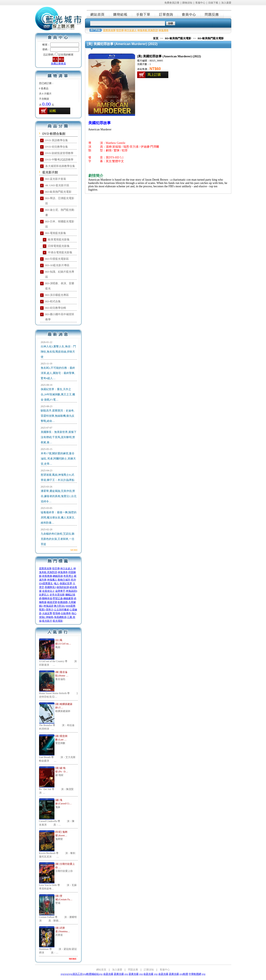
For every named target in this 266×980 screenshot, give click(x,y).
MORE (74, 550)
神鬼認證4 (71, 591)
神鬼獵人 (52, 580)
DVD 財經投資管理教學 (59, 153)
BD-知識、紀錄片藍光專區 (60, 274)
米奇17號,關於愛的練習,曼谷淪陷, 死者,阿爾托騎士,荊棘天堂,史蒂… (58, 459)
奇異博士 (68, 576)
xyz (62, 974)
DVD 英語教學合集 (57, 140)
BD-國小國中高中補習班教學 (60, 317)
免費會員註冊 (172, 3)
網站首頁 (98, 14)
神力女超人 (66, 568)
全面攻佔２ (48, 591)
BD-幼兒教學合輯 (56, 308)
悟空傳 (56, 568)
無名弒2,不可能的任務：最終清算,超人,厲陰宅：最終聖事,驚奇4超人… (58, 373)
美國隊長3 (50, 587)
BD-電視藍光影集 (56, 233)
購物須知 (187, 3)
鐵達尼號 (52, 602)
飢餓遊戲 (63, 602)
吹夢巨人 (44, 595)
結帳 (53, 111)
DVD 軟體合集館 (54, 134)
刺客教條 (47, 576)
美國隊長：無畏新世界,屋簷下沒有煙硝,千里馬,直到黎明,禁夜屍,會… (59, 437)
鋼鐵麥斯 (68, 598)
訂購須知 (149, 970)
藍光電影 (58, 621)
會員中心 (190, 14)
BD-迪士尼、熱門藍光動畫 (60, 212)
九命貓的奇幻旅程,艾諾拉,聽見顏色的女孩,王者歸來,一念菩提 (58, 539)
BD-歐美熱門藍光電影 (58, 192)
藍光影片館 (50, 172)
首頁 (156, 38)
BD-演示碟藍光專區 (57, 295)
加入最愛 (226, 3)
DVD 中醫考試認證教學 (59, 160)
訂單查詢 (167, 14)
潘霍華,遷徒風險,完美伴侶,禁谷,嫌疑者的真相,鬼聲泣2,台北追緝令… (59, 496)
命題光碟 (108, 974)
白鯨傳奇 (66, 613)
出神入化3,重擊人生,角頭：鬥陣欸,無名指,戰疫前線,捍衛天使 (58, 352)
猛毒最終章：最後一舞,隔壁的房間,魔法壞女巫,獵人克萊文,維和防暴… (59, 518)
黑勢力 (50, 610)
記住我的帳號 (66, 55)
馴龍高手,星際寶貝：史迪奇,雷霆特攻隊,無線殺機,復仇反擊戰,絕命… (58, 416)
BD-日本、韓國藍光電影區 (60, 224)
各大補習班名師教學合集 (60, 166)
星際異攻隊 (45, 568)
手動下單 (144, 14)
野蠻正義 (58, 598)
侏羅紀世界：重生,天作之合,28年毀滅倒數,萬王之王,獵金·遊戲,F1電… (58, 394)
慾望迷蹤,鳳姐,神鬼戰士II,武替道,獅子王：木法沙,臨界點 (58, 477)
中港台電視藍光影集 (60, 252)
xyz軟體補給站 (91, 974)
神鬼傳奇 (63, 572)
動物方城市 (64, 580)
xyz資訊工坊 (76, 974)
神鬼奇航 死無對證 (148, 30)
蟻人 (57, 583)
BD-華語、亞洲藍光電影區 (60, 201)
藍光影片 (47, 621)
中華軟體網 (195, 974)
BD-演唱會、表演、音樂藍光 (60, 286)
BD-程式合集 (53, 301)
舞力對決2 (60, 606)
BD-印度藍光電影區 (57, 259)
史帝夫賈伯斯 (57, 595)
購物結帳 (121, 14)
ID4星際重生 (46, 583)
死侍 (73, 580)
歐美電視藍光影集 (59, 239)
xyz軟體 (184, 974)
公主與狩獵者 (62, 610)
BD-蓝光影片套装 (56, 179)
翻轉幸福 (47, 598)
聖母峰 (57, 613)
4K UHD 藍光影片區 (57, 185)
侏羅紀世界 (66, 583)
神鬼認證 (48, 606)
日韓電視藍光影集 (59, 246)
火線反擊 (47, 613)
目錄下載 (213, 3)
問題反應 (212, 14)
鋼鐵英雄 (58, 576)
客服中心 (200, 3)
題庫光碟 (119, 974)
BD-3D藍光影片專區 (57, 265)
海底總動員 (60, 617)
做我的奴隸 (63, 587)
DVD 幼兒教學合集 (57, 147)
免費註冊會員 (58, 64)
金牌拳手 (60, 591)
